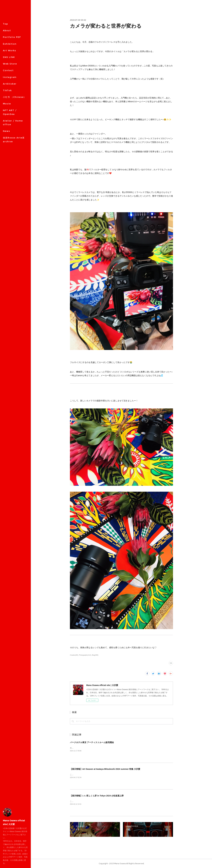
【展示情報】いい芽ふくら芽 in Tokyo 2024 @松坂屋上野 (97, 796)
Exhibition (10, 44)
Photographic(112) (85, 655)
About (7, 30)
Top (5, 24)
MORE (7, 64)
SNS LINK (9, 57)
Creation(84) (74, 655)
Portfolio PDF (12, 37)
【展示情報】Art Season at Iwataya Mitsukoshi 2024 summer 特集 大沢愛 (105, 769)
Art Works (9, 51)
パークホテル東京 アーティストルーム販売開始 (92, 742)
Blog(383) (95, 655)
